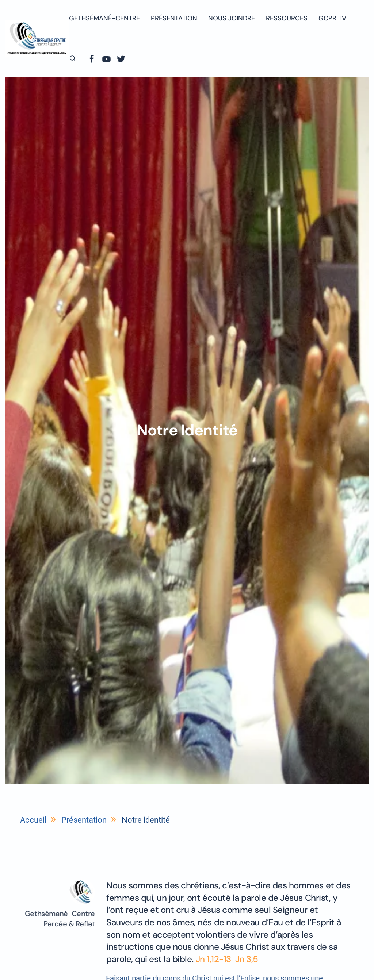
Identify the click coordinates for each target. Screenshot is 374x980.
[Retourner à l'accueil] (37, 38)
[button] (73, 58)
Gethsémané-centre (104, 18)
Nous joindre (232, 18)
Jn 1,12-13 (215, 959)
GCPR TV (332, 18)
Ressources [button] (287, 18)
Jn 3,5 (247, 959)
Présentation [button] (174, 18)
